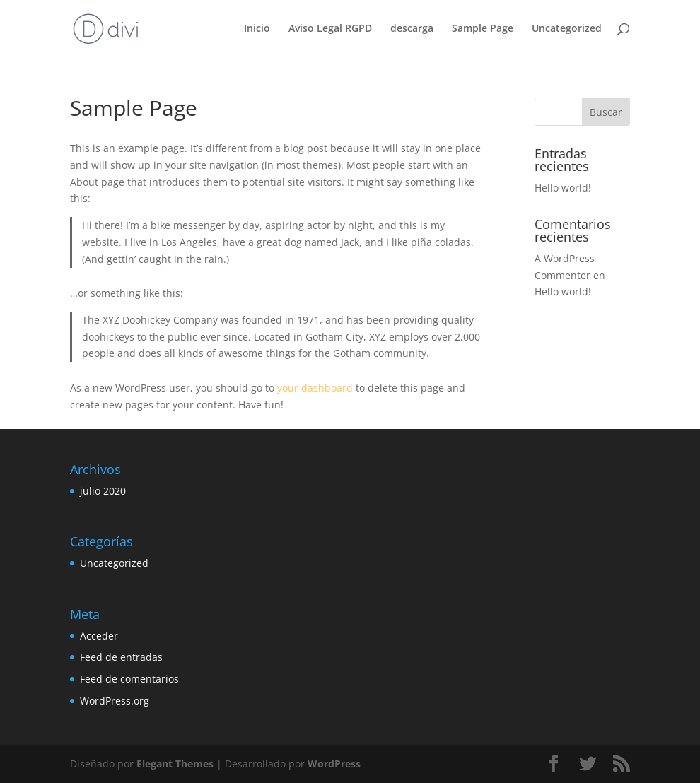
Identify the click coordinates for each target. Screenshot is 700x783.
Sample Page (483, 29)
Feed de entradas (121, 657)
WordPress (334, 764)
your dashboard (315, 388)
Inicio (257, 29)
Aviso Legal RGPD (330, 29)
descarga (412, 29)
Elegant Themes (175, 764)
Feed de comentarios (129, 679)
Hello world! (563, 188)
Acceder (99, 636)
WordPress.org (115, 701)
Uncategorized (567, 29)
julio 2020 (103, 491)
